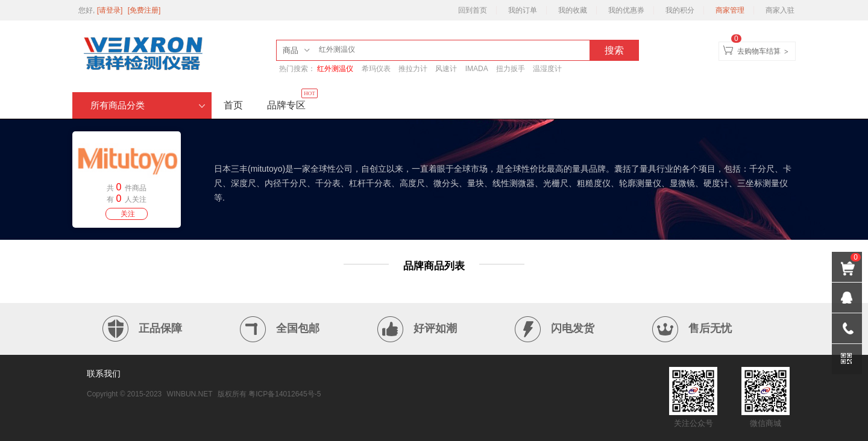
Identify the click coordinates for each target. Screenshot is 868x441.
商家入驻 (780, 10)
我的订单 (523, 10)
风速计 (446, 69)
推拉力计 (413, 69)
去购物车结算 (759, 51)
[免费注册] (144, 10)
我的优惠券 (626, 10)
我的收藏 (573, 10)
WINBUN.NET (190, 394)
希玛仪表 (376, 69)
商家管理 (730, 10)
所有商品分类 (148, 105)
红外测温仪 (335, 69)
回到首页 (473, 10)
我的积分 (680, 10)
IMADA (477, 69)
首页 (233, 105)
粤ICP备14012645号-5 (285, 394)
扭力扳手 (511, 69)
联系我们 (104, 374)
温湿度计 (547, 69)
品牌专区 (292, 101)
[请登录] (111, 10)
